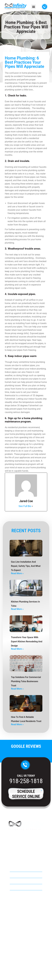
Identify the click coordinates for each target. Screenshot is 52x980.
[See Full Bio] (32, 506)
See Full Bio (25, 506)
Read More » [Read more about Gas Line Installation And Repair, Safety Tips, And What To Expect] (17, 573)
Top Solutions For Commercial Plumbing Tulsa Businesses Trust (26, 681)
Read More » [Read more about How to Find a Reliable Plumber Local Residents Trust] (17, 724)
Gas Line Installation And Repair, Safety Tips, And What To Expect (26, 566)
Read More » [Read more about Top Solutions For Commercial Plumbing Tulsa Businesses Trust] (17, 689)
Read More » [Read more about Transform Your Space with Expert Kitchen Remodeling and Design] (17, 649)
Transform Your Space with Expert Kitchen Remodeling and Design (27, 642)
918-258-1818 (26, 781)
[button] (33, 7)
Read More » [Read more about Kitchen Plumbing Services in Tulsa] (17, 609)
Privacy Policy (26, 971)
